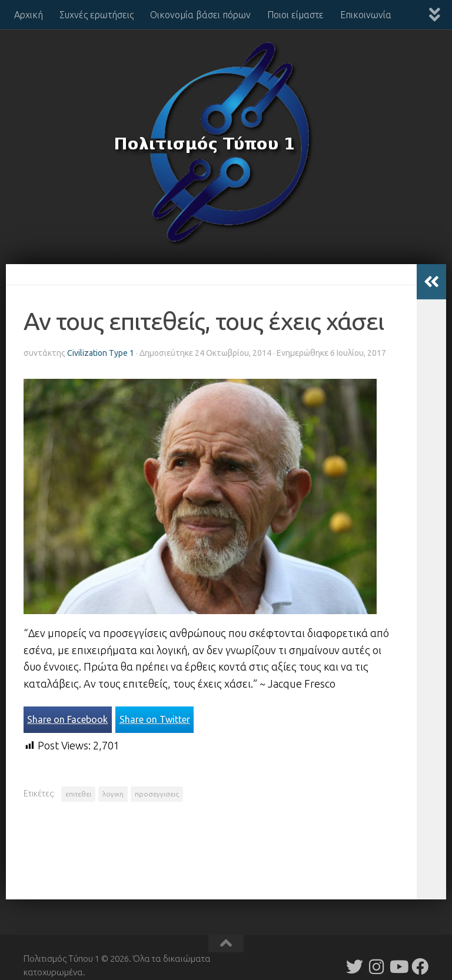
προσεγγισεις (157, 794)
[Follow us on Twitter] (355, 967)
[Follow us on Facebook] (420, 967)
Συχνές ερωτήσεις (97, 15)
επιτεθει (78, 794)
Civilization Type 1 (101, 353)
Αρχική (29, 15)
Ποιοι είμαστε (295, 15)
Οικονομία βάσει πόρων (200, 15)
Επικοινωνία (366, 15)
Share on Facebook (67, 719)
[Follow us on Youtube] (398, 967)
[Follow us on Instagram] (376, 967)
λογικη (113, 794)
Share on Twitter (155, 719)
